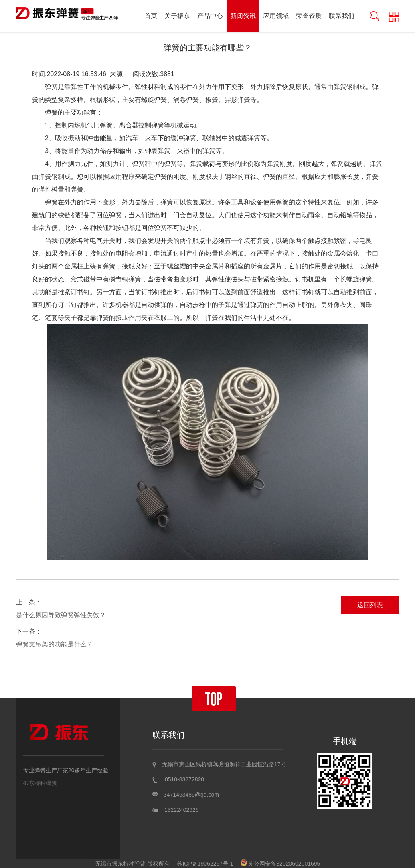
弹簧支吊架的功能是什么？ (55, 644)
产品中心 (210, 16)
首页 (151, 16)
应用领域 (276, 16)
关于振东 (177, 16)
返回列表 (370, 605)
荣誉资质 (309, 16)
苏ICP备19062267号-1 (205, 864)
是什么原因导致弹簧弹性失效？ (61, 615)
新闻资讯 (243, 16)
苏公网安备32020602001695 (280, 864)
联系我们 (342, 16)
